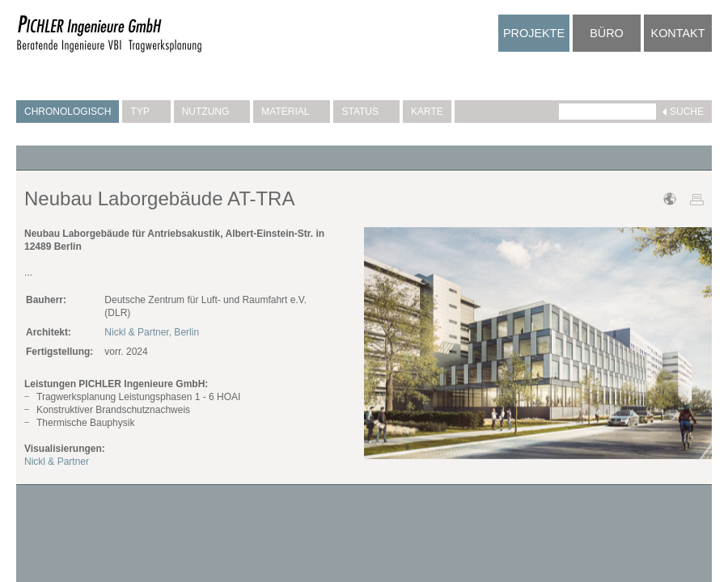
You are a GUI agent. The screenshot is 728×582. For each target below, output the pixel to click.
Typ (146, 112)
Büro (607, 33)
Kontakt (678, 33)
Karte (427, 112)
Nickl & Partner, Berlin (152, 332)
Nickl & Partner (57, 462)
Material (292, 112)
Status (366, 112)
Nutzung (212, 112)
